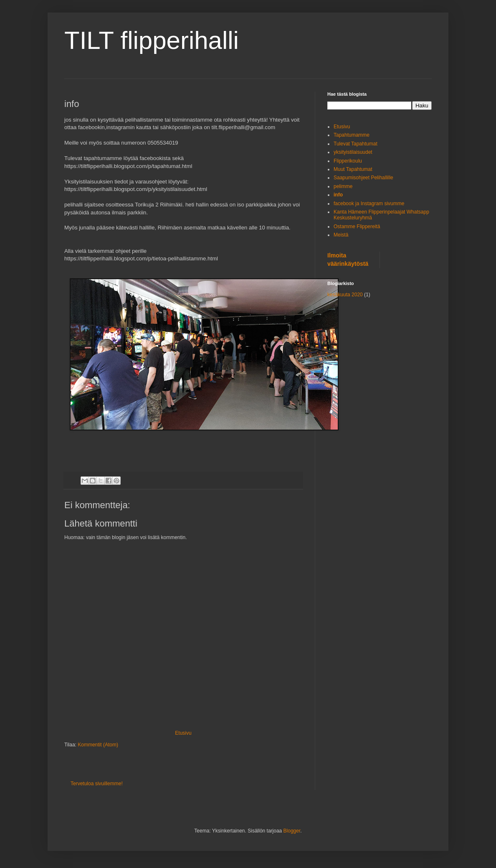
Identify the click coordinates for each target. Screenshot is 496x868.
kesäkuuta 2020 (345, 295)
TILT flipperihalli (152, 40)
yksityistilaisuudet (353, 152)
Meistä (341, 235)
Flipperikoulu (348, 161)
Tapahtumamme (352, 135)
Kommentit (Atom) (98, 745)
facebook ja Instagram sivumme (369, 204)
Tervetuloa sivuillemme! (97, 784)
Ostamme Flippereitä (357, 227)
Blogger (292, 831)
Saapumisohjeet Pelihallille (363, 178)
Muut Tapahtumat (353, 169)
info (338, 195)
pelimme (343, 186)
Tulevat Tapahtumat (356, 144)
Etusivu (183, 733)
